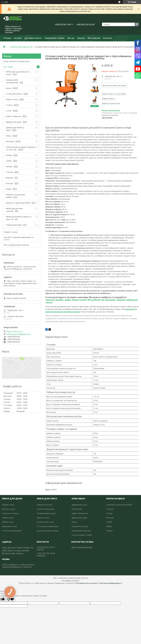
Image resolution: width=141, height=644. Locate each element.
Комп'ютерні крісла (45, 509)
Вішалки (9, 178)
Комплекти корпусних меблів (16, 196)
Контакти (108, 38)
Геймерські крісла (45, 505)
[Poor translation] (11, 599)
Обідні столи (8, 522)
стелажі (50, 300)
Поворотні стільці (10, 513)
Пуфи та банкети (13, 116)
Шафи (9, 189)
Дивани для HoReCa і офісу (15, 129)
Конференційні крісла (46, 513)
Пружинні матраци (80, 526)
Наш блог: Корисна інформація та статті (19, 238)
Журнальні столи (9, 526)
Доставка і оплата (33, 38)
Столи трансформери (12, 531)
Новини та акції (11, 232)
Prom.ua (85, 578)
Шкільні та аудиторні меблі (18, 203)
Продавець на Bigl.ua (70, 581)
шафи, (68, 300)
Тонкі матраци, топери (82, 535)
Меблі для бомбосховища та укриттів (19, 218)
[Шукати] (137, 24)
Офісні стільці (12, 99)
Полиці (9, 155)
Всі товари (8, 67)
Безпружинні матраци (81, 531)
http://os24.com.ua (15, 331)
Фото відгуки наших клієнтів (16, 245)
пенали (76, 300)
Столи (9, 111)
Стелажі (9, 172)
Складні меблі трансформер (12, 81)
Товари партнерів (14, 225)
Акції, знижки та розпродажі (17, 61)
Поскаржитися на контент (87, 583)
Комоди (9, 183)
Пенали (9, 166)
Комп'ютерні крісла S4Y (22, 47)
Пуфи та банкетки (80, 513)
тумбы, (60, 300)
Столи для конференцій (47, 526)
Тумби (9, 161)
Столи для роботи (14, 94)
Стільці (9, 105)
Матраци (10, 141)
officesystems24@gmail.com (18, 334)
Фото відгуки (94, 38)
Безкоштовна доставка (116, 85)
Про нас (71, 38)
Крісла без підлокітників (48, 531)
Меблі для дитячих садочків (14, 210)
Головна (7, 38)
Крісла (9, 88)
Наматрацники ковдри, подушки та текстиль (20, 148)
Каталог (18, 38)
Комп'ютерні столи (45, 522)
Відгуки (81, 38)
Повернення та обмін (55, 38)
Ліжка (8, 136)
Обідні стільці (8, 505)
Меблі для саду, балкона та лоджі (18, 73)
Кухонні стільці (9, 509)
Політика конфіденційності (111, 583)
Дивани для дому (14, 122)
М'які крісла (77, 509)
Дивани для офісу (79, 518)
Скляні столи (8, 518)
